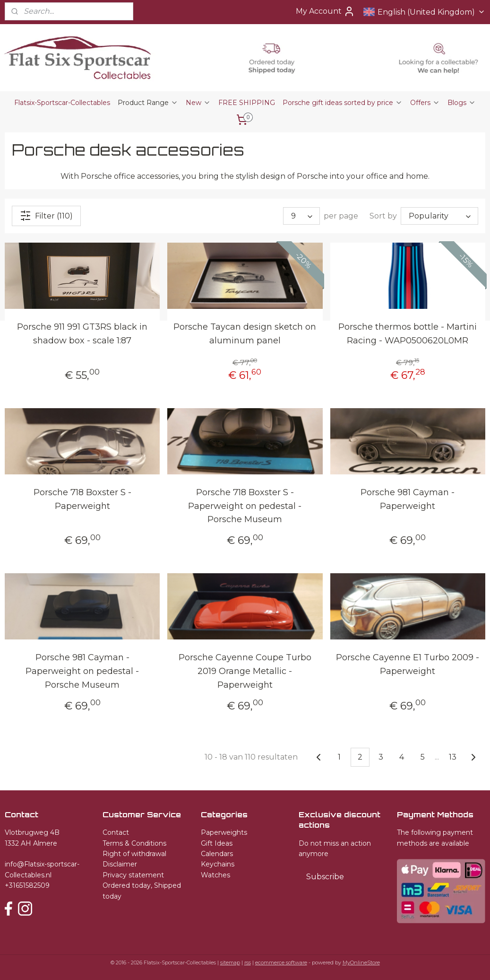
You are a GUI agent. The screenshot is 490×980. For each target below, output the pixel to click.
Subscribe (325, 877)
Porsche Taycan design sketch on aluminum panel (245, 334)
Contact (116, 832)
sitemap (230, 962)
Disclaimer (120, 864)
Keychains (218, 864)
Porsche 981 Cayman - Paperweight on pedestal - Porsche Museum (82, 671)
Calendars (217, 854)
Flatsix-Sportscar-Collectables (62, 103)
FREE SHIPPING (247, 103)
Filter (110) (46, 216)
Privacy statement (133, 875)
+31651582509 (27, 885)
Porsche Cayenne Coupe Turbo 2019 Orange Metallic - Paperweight (245, 671)
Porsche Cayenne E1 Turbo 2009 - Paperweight (408, 664)
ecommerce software (281, 962)
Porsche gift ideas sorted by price (343, 103)
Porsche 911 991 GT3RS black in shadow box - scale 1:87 (82, 334)
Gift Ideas (217, 843)
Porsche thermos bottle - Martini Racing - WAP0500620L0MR (408, 334)
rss (248, 962)
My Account (325, 11)
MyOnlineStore (361, 962)
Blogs (462, 103)
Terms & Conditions (134, 843)
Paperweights (224, 832)
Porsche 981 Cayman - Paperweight (408, 499)
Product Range (148, 103)
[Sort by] (439, 216)
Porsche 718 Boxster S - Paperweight (82, 499)
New (198, 103)
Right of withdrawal (134, 854)
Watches (215, 875)
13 (453, 757)
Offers (425, 103)
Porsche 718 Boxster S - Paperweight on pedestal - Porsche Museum (245, 506)
